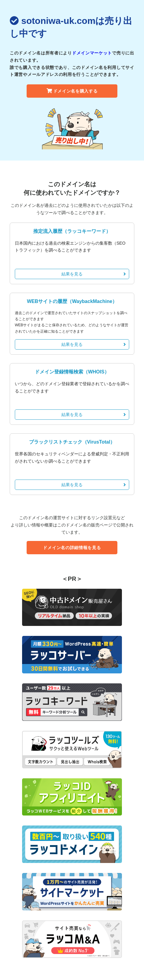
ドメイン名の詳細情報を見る (72, 548)
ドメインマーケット (92, 53)
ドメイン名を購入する (72, 91)
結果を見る (94, 274)
